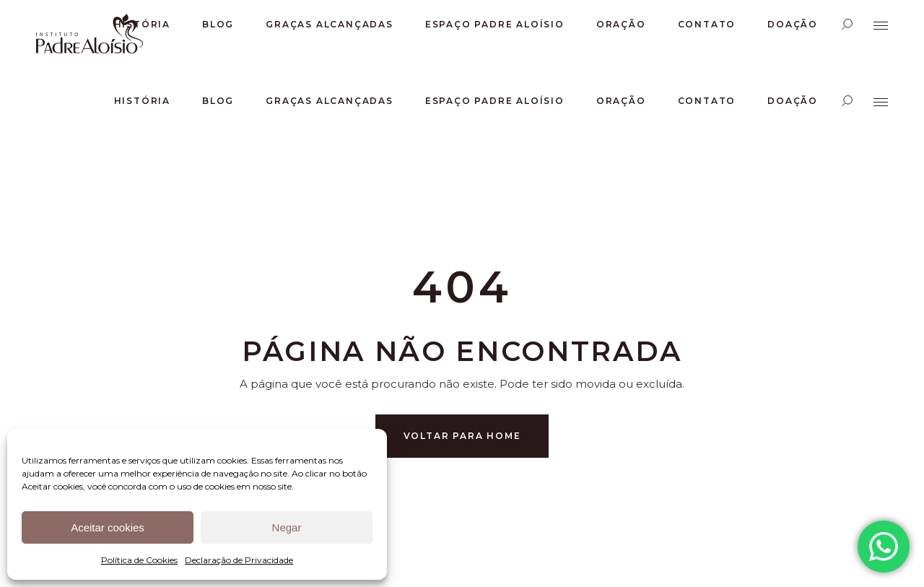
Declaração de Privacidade (239, 560)
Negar (287, 527)
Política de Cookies (139, 560)
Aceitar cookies (108, 527)
